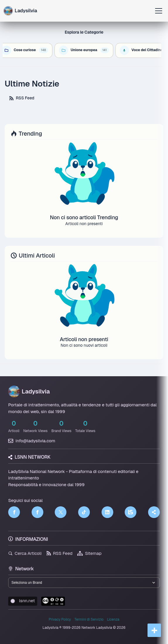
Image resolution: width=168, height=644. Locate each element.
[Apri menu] (159, 11)
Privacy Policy (60, 619)
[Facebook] (14, 512)
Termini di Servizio (89, 619)
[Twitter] (61, 512)
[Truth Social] (154, 512)
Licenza (113, 619)
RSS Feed (22, 98)
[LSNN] (131, 512)
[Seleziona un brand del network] (84, 583)
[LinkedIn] (107, 512)
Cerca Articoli (25, 553)
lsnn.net (23, 601)
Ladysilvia (29, 391)
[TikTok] (84, 512)
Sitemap (89, 553)
